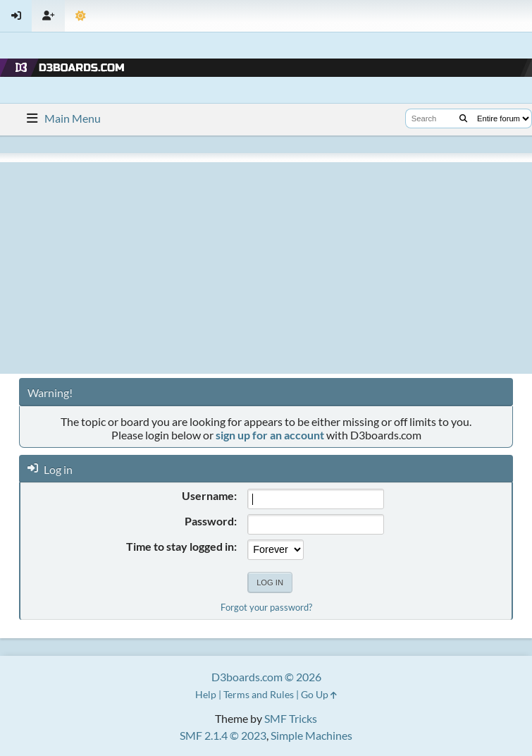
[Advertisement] (266, 268)
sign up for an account (270, 435)
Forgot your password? (266, 607)
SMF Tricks (291, 718)
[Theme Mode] (81, 16)
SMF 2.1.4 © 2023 (223, 735)
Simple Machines (311, 735)
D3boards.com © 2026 (266, 677)
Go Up (319, 694)
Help (206, 694)
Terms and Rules (259, 694)
